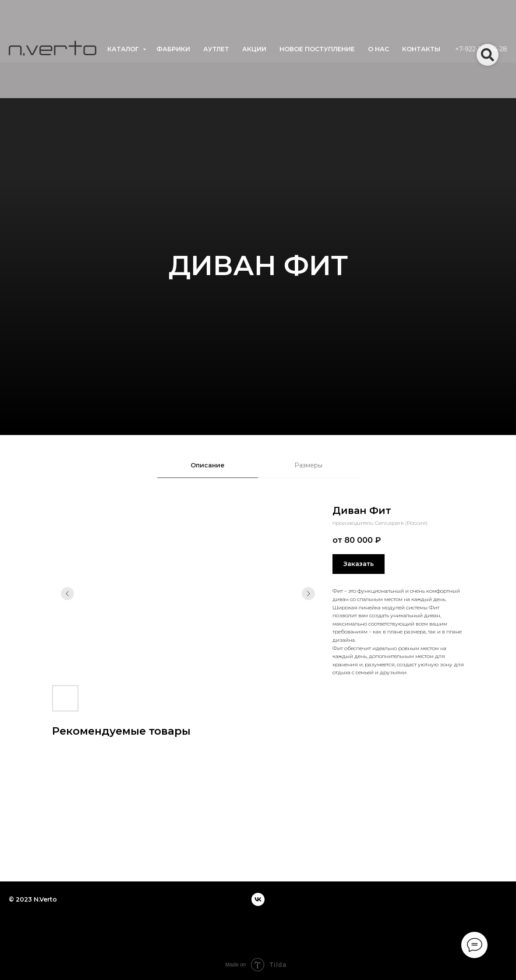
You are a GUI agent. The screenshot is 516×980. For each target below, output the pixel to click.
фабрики (173, 49)
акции (254, 49)
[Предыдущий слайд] (67, 594)
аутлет (216, 49)
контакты (421, 49)
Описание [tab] (208, 465)
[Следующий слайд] (308, 594)
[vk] (258, 899)
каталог (124, 49)
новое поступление (317, 49)
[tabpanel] (258, 608)
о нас (378, 49)
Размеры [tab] (308, 465)
